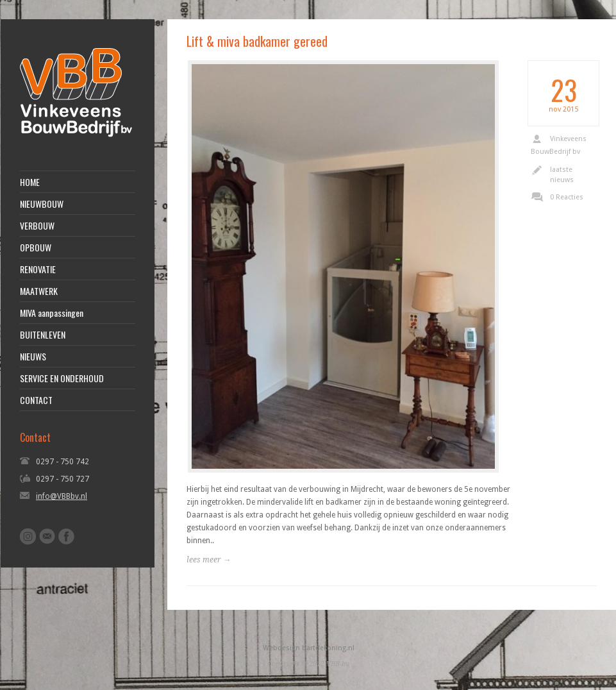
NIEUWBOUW (42, 204)
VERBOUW (37, 226)
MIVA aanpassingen (52, 313)
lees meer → (209, 560)
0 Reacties (567, 197)
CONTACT (36, 400)
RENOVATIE (38, 269)
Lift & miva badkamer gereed (257, 41)
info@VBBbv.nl (62, 496)
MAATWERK (39, 291)
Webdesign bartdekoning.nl (309, 648)
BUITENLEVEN (43, 335)
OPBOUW (36, 248)
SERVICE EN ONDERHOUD (62, 378)
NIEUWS (33, 357)
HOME (30, 182)
